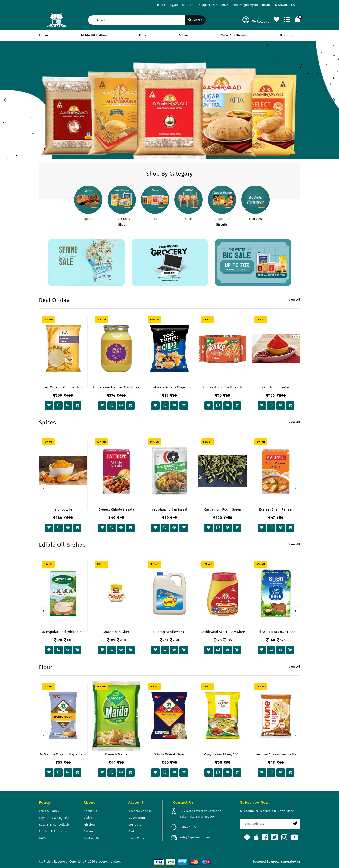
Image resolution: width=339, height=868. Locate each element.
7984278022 (188, 827)
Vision (88, 818)
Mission (89, 825)
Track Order (137, 838)
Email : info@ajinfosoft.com (175, 5)
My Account (137, 818)
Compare (135, 825)
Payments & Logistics (55, 818)
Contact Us (92, 838)
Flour (143, 35)
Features (287, 35)
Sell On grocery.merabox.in (251, 5)
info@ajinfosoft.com (195, 837)
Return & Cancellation (55, 825)
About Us (90, 811)
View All (294, 300)
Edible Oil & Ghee (94, 35)
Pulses (184, 35)
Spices (44, 35)
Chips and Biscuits (234, 35)
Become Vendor (140, 811)
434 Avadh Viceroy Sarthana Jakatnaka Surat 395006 (201, 814)
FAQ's (43, 838)
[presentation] (44, 489)
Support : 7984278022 (213, 5)
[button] (5, 100)
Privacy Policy (49, 811)
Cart (131, 831)
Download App (287, 5)
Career (88, 831)
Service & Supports (53, 831)
